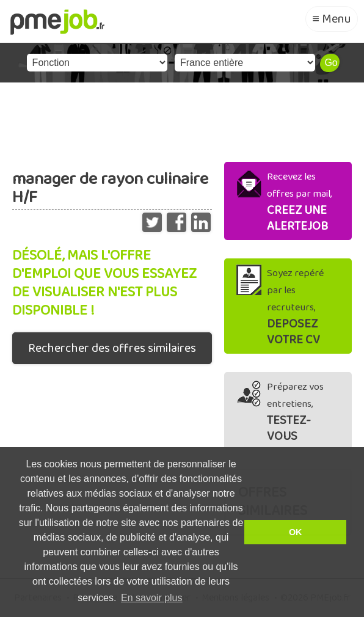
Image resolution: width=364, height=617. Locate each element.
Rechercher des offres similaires (112, 348)
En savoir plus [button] (152, 598)
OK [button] (296, 532)
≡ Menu (332, 19)
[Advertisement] (182, 119)
